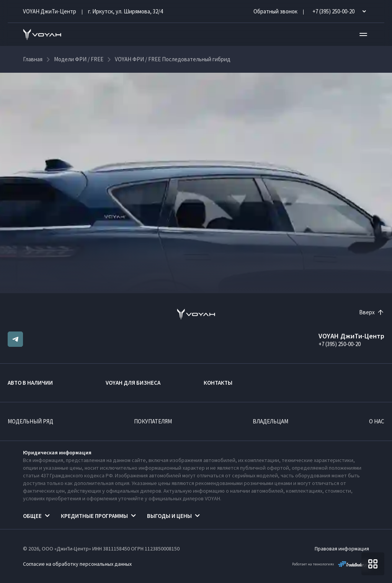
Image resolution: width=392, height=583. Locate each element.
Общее (32, 516)
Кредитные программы (94, 516)
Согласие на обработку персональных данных (77, 564)
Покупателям (153, 421)
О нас (377, 421)
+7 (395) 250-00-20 (340, 344)
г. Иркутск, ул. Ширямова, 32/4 (125, 11)
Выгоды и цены (169, 516)
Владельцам (270, 421)
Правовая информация (342, 549)
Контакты (218, 383)
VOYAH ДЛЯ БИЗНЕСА (133, 383)
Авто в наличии (30, 383)
